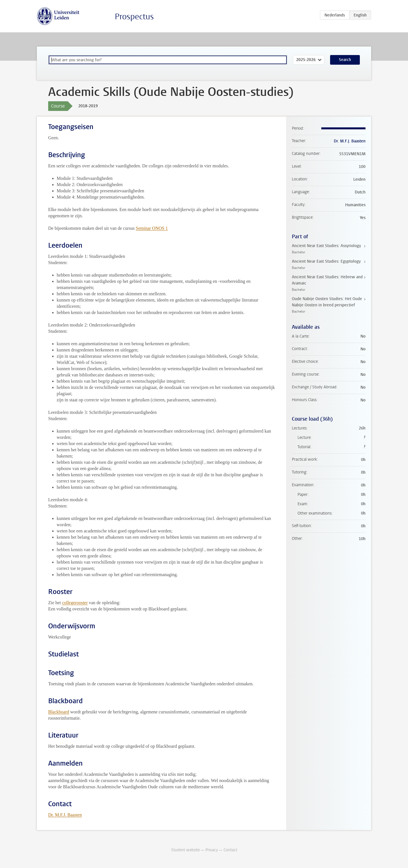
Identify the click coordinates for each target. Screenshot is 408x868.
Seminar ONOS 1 (152, 228)
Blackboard (59, 712)
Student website (185, 850)
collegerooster (75, 603)
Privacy (212, 850)
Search (345, 60)
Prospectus (134, 17)
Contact (230, 850)
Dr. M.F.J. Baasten (65, 815)
